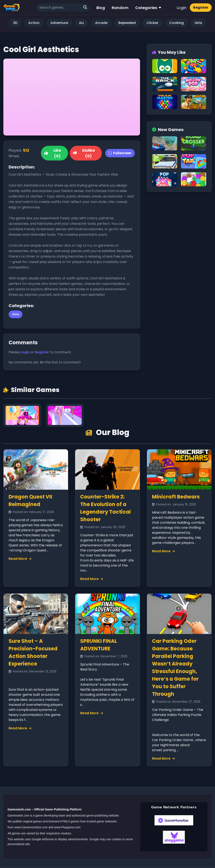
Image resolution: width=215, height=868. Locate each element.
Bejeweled (127, 23)
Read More (20, 559)
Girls (198, 23)
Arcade (101, 23)
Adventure (59, 23)
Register (201, 7)
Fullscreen (120, 153)
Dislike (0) (84, 153)
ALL (82, 23)
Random (120, 8)
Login (182, 8)
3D (15, 23)
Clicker (152, 23)
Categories (148, 8)
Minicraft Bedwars (176, 497)
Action (34, 23)
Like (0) (53, 153)
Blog (101, 8)
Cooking (176, 23)
